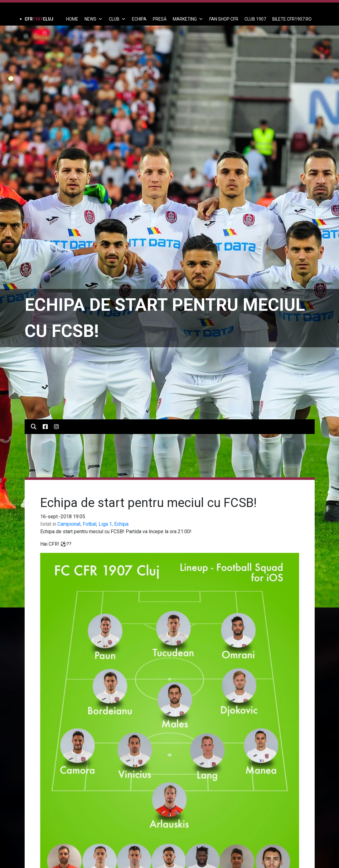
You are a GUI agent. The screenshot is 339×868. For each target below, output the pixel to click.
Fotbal (90, 524)
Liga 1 (105, 524)
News (94, 19)
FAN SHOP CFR (224, 19)
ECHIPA (139, 19)
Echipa (121, 524)
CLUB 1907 (255, 19)
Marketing (188, 19)
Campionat (69, 524)
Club (117, 19)
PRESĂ (160, 19)
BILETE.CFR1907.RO (292, 19)
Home (72, 19)
